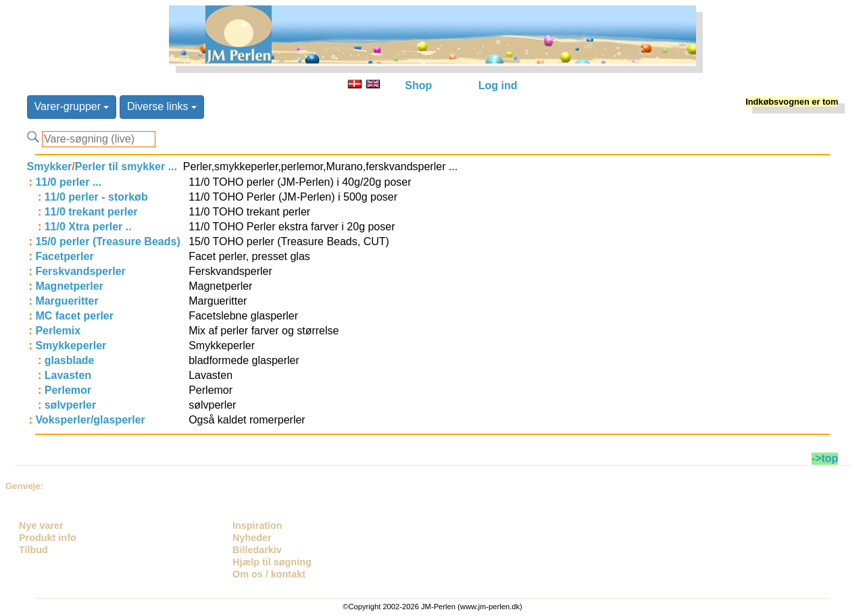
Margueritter (67, 301)
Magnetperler (69, 286)
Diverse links (162, 106)
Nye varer (41, 525)
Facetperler (64, 256)
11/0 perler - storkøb (96, 197)
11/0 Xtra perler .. (88, 227)
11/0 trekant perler (91, 212)
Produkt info (48, 538)
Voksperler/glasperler (90, 420)
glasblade (70, 360)
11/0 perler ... (68, 182)
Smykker (50, 166)
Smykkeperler (71, 345)
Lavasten (68, 375)
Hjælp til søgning (272, 562)
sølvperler (70, 405)
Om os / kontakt (269, 574)
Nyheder (252, 538)
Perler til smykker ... (126, 166)
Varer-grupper (72, 106)
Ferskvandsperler (80, 271)
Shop (418, 85)
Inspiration (257, 525)
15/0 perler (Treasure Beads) (107, 241)
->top (825, 458)
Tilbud (33, 550)
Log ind (498, 85)
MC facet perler (74, 316)
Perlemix (58, 331)
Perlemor (68, 390)
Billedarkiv (257, 550)
